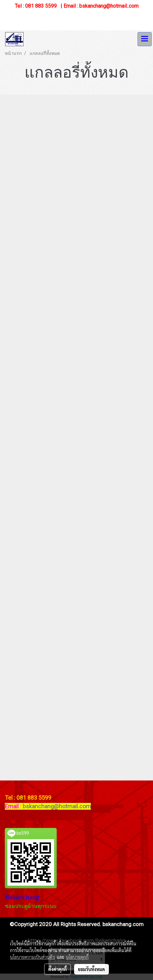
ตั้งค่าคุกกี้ (57, 969)
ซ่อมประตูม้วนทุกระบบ (31, 906)
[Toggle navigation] (145, 39)
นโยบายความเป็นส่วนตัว (32, 957)
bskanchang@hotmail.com (57, 806)
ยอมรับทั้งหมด (91, 969)
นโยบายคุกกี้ (77, 957)
